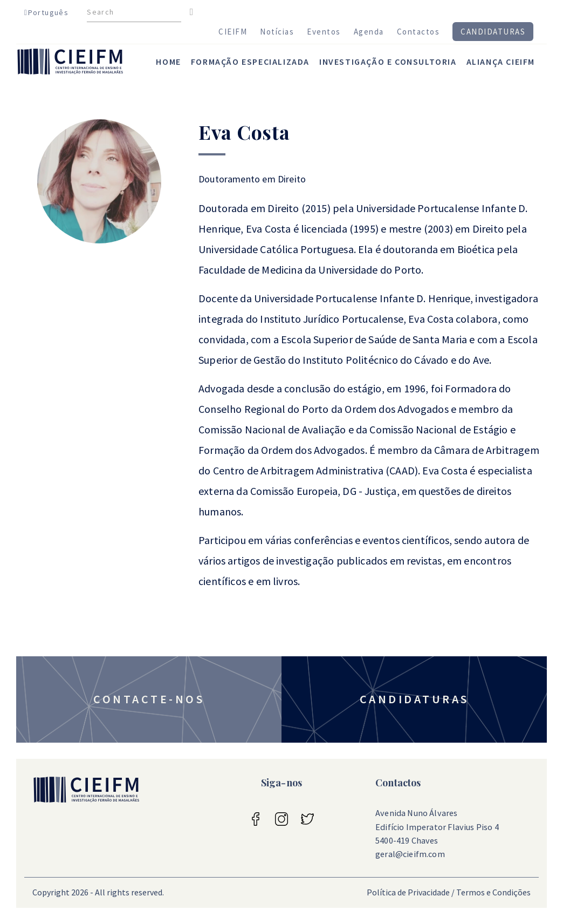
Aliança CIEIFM (501, 62)
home (168, 62)
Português (46, 12)
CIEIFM (233, 32)
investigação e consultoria (388, 62)
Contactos (418, 32)
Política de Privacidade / (411, 892)
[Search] (134, 13)
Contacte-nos (149, 699)
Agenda (369, 32)
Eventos (324, 32)
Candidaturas (493, 32)
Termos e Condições (493, 892)
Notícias (277, 32)
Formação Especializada (250, 62)
